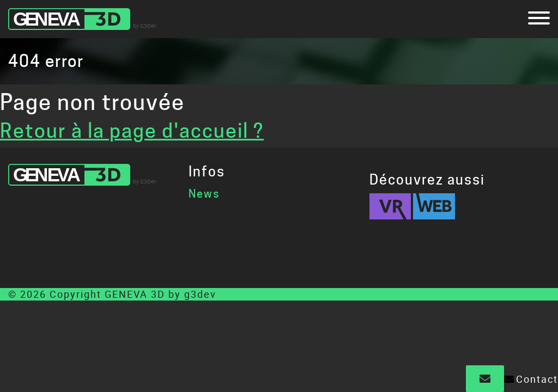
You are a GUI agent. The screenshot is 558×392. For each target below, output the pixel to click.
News (204, 194)
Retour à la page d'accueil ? (132, 131)
